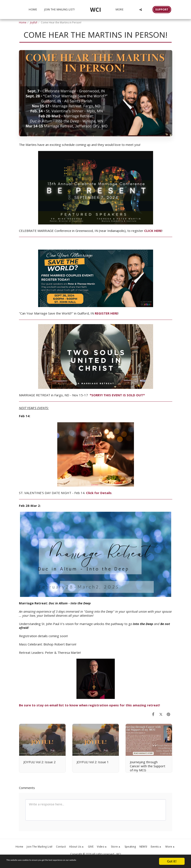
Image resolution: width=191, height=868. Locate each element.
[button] (143, 10)
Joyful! (34, 22)
